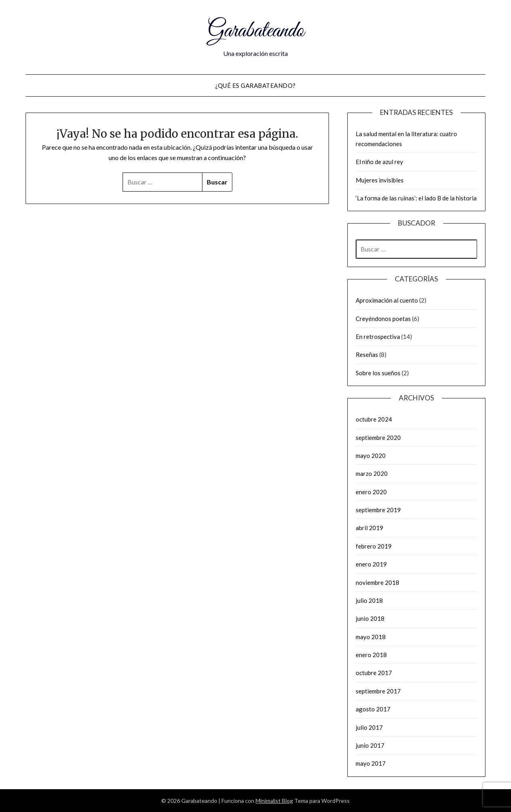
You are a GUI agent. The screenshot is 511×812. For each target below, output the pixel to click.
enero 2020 (371, 492)
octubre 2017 (374, 673)
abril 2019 (369, 528)
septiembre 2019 (378, 510)
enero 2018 (371, 655)
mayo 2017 (371, 763)
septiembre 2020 (378, 438)
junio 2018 (370, 618)
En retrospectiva (378, 337)
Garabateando (256, 31)
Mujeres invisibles (380, 180)
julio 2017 (369, 727)
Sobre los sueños (378, 373)
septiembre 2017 (378, 691)
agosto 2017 (373, 709)
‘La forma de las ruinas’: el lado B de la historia (416, 198)
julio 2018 (369, 600)
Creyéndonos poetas (383, 319)
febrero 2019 (374, 546)
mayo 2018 (371, 637)
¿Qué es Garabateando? (255, 85)
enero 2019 (371, 564)
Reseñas (367, 355)
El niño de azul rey (379, 162)
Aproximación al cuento (387, 300)
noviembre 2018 (377, 582)
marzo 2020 (372, 473)
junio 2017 (370, 745)
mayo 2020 (371, 456)
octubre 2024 (374, 419)
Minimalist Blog (274, 801)
